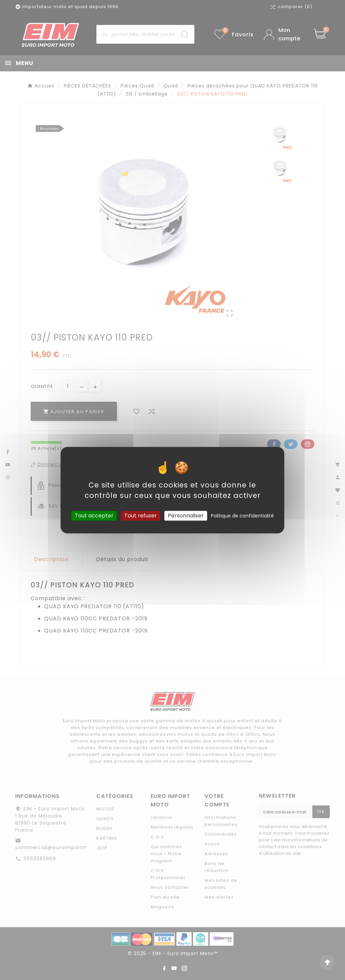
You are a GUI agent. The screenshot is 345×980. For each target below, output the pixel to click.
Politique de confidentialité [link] (242, 516)
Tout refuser (141, 516)
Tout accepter (94, 516)
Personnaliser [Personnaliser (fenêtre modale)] (186, 516)
